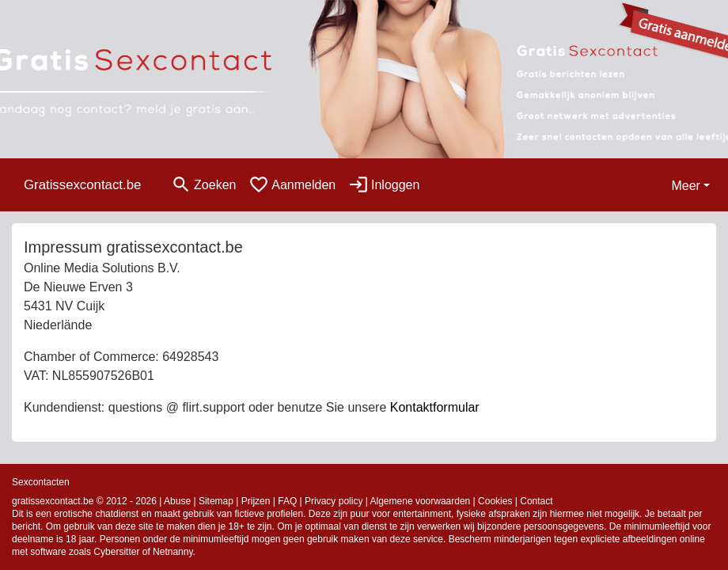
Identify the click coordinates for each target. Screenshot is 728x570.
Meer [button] (685, 186)
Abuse (177, 501)
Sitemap (216, 501)
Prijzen (256, 501)
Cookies (495, 501)
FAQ (287, 501)
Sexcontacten (41, 482)
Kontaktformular (435, 407)
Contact (536, 501)
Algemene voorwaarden (421, 501)
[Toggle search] (203, 185)
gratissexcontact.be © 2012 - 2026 (84, 501)
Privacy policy (334, 501)
